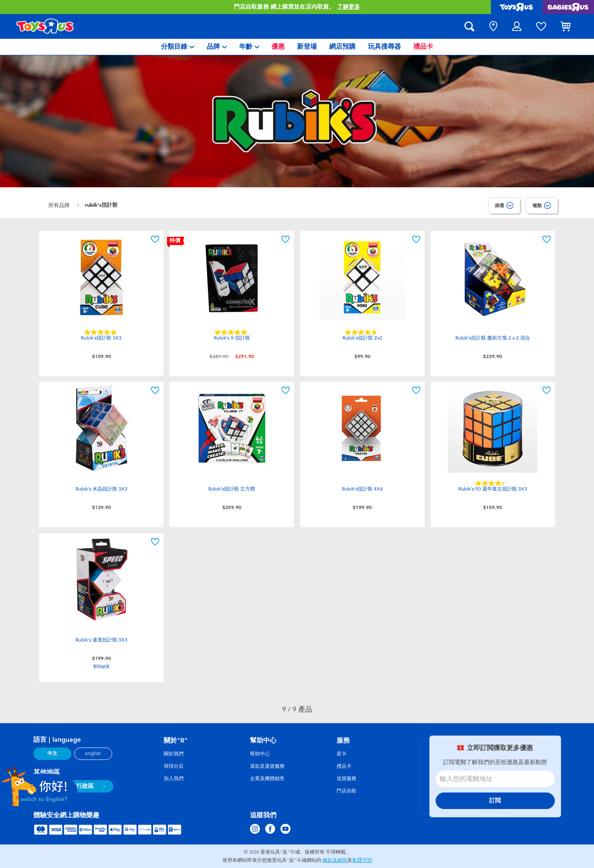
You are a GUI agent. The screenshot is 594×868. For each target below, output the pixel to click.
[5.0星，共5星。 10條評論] (232, 332)
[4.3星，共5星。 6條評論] (493, 483)
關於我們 (174, 754)
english (93, 753)
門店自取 (346, 791)
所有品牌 (60, 205)
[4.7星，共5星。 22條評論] (362, 332)
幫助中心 (260, 754)
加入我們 (174, 778)
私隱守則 (362, 860)
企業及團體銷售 (267, 778)
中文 (52, 753)
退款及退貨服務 (267, 766)
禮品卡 (344, 766)
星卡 (342, 754)
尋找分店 (174, 766)
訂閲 (495, 801)
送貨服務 (346, 778)
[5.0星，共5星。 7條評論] (101, 332)
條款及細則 (335, 860)
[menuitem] (178, 47)
